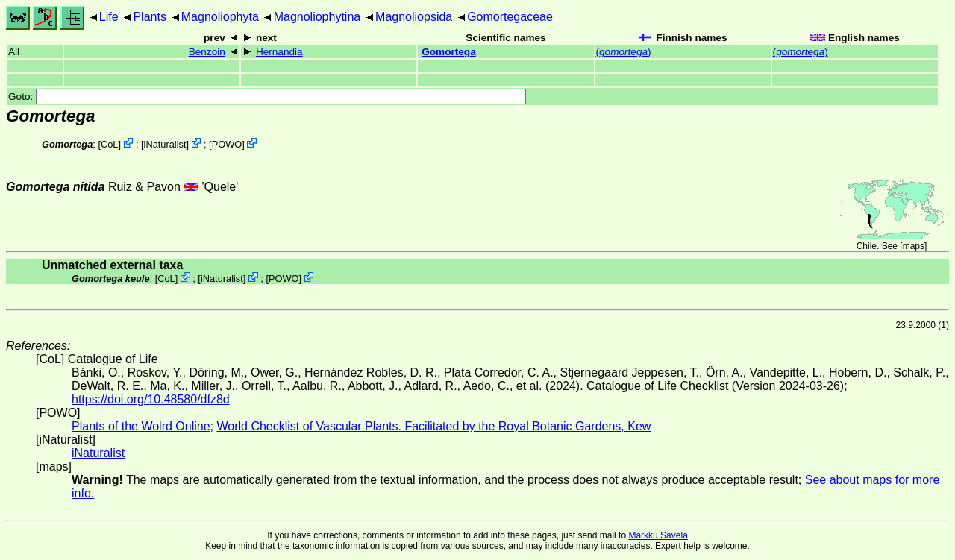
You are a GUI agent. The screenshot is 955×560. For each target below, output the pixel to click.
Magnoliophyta (220, 17)
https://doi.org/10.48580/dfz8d (151, 399)
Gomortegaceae (510, 17)
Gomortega (449, 52)
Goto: (267, 97)
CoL (109, 144)
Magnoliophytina (317, 17)
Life (109, 17)
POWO (227, 144)
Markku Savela (658, 535)
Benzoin (207, 52)
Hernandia (279, 52)
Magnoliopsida (414, 17)
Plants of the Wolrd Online (141, 426)
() (624, 52)
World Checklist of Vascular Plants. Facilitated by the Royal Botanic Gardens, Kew (433, 426)
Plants (149, 17)
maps (914, 246)
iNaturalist (165, 144)
